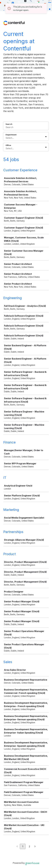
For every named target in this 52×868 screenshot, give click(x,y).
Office (8, 145)
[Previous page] (17, 847)
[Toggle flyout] (46, 137)
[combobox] (6, 138)
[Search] (26, 128)
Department (11, 135)
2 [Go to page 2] (29, 846)
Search (9, 124)
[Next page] (35, 847)
